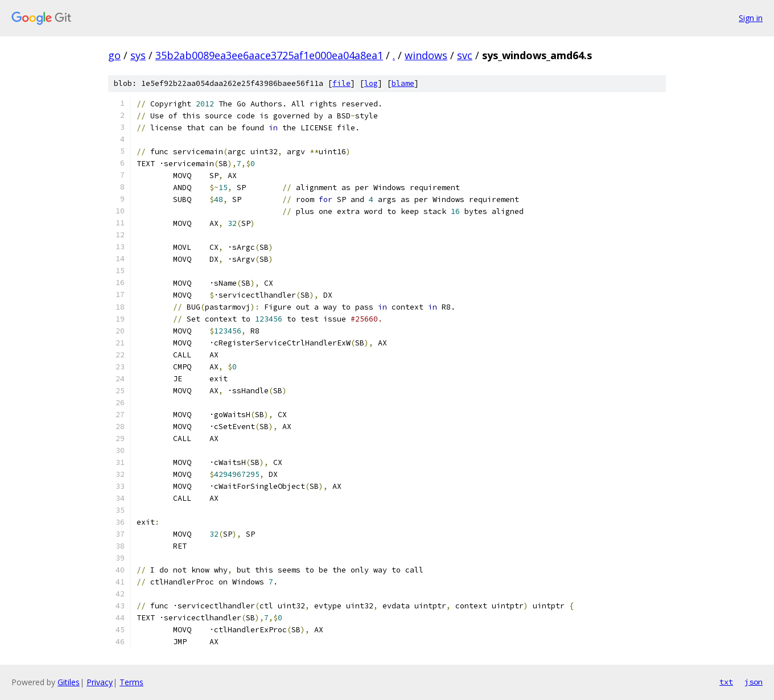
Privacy (100, 682)
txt (726, 682)
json (754, 682)
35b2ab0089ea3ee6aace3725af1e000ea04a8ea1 (269, 55)
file (341, 83)
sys (138, 55)
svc (465, 55)
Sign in (751, 18)
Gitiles (69, 682)
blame (403, 83)
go (114, 55)
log (371, 83)
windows (426, 55)
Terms (131, 682)
